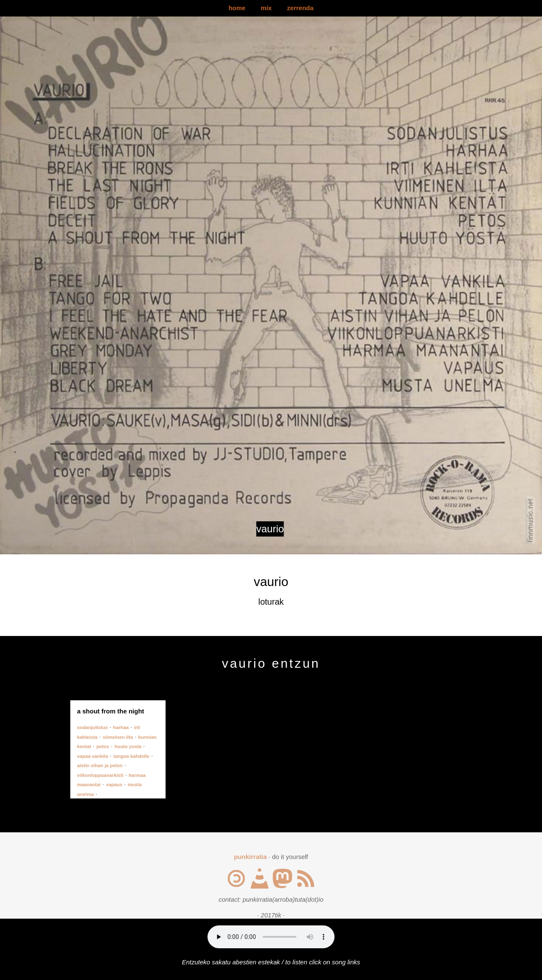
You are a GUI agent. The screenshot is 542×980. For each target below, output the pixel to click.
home (237, 8)
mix (266, 8)
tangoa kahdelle (131, 756)
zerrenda (300, 8)
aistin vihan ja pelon (100, 765)
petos (103, 746)
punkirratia (250, 857)
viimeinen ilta (118, 737)
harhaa (121, 727)
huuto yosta (128, 746)
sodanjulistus (93, 727)
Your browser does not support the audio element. (271, 937)
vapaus (114, 785)
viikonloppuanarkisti (100, 775)
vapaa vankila (93, 756)
